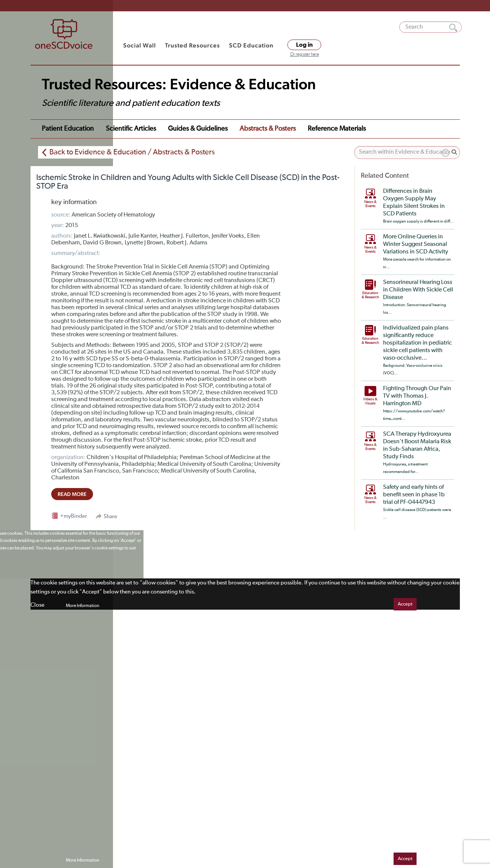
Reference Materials (337, 129)
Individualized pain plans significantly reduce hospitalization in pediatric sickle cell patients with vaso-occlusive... (417, 343)
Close (37, 605)
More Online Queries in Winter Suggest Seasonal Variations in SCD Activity (416, 244)
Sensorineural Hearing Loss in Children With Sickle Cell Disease (418, 290)
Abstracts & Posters (268, 129)
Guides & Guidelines (198, 129)
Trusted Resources (192, 45)
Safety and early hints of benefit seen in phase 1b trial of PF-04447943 (414, 495)
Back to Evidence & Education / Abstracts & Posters (132, 152)
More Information (82, 606)
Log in (304, 45)
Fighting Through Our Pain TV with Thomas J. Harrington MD (417, 396)
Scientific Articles (131, 129)
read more (72, 494)
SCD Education (251, 45)
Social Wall (140, 45)
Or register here (305, 55)
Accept (405, 604)
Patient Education (68, 129)
